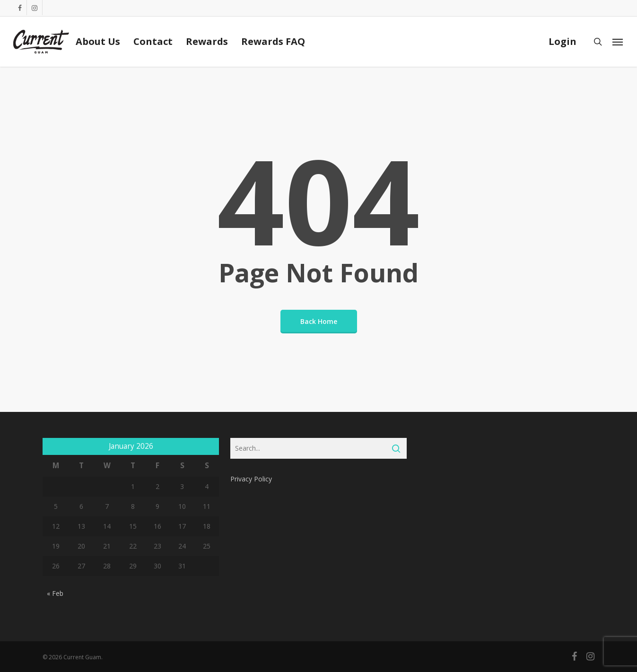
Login (563, 42)
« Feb (55, 593)
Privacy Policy (251, 479)
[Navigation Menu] (618, 42)
